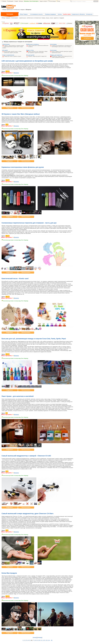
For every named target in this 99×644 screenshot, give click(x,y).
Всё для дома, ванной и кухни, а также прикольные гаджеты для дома (13, 52)
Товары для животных (56, 55)
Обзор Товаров (24, 14)
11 (42, 640)
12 (44, 640)
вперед (40, 637)
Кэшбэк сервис (67, 14)
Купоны (60, 14)
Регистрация (52, 1)
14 (49, 640)
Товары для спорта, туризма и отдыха (13, 56)
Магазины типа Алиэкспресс (31, 1)
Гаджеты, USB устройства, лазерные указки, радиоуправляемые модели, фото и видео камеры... (13, 47)
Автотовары (53, 44)
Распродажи (10, 1)
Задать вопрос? (44, 1)
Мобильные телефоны (33, 44)
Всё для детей (30, 55)
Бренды (21, 1)
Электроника (6, 44)
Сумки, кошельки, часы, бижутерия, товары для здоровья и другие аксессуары (38, 52)
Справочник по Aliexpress (78, 14)
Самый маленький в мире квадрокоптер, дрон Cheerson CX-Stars (28, 514)
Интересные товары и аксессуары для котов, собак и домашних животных (62, 57)
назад (35, 637)
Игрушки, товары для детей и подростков (37, 56)
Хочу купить (26, 108)
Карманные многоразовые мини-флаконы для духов (23, 167)
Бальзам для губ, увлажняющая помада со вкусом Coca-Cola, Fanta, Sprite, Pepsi (34, 339)
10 (39, 640)
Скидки (16, 1)
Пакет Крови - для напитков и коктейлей (18, 396)
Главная (4, 1)
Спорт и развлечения (8, 55)
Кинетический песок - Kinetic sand (15, 279)
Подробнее (10, 108)
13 (46, 640)
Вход (58, 1)
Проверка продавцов (50, 14)
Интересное (89, 14)
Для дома (5, 50)
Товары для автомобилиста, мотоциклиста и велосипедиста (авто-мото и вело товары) (62, 46)
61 (52, 640)
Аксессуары (53, 50)
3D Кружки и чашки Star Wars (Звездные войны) (21, 114)
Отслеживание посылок (36, 14)
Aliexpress (16, 73)
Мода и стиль (30, 50)
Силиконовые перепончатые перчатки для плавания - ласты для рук (29, 223)
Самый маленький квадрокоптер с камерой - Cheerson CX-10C (26, 456)
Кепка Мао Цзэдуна (9, 573)
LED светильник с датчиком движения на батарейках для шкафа (27, 61)
